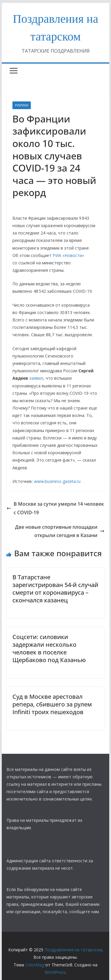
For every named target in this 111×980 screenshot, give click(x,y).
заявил (36, 378)
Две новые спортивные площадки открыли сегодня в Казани (60, 531)
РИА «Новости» (68, 255)
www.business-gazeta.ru (57, 481)
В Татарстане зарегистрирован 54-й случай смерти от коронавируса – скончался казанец (55, 589)
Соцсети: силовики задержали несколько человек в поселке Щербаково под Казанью (49, 648)
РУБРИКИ (22, 105)
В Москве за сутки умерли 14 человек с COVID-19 (55, 508)
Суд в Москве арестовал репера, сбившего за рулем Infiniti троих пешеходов (52, 704)
